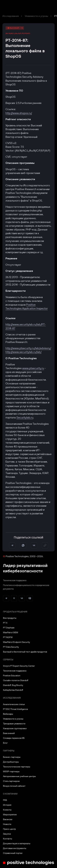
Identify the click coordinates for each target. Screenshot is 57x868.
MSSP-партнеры (11, 771)
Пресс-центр (9, 829)
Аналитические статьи (14, 704)
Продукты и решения (15, 612)
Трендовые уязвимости (14, 724)
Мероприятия (10, 815)
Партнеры (9, 751)
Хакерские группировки (15, 728)
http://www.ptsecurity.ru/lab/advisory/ (28, 348)
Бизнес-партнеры (12, 757)
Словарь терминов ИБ (14, 738)
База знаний (9, 733)
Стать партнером (11, 781)
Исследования (11, 16)
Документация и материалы (17, 843)
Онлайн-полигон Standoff (16, 680)
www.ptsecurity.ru (33, 368)
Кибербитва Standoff (13, 690)
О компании (10, 794)
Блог (5, 743)
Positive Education (12, 676)
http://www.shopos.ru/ (19, 113)
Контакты (8, 839)
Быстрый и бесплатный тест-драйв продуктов (25, 652)
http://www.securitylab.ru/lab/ (23, 352)
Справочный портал (13, 853)
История (7, 805)
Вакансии (8, 819)
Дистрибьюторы (11, 762)
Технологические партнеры (17, 767)
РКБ (5, 800)
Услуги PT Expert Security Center (19, 666)
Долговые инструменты (15, 848)
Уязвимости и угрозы (36, 16)
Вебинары (8, 714)
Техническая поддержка (15, 580)
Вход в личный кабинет (14, 786)
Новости (7, 824)
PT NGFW (8, 637)
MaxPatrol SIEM (11, 632)
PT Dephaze (9, 628)
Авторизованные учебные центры (19, 776)
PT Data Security (11, 647)
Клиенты (7, 810)
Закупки (7, 834)
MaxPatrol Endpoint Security (16, 642)
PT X (5, 623)
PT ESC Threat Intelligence (16, 709)
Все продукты (10, 618)
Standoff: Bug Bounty (13, 685)
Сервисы (8, 660)
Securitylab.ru (25, 417)
